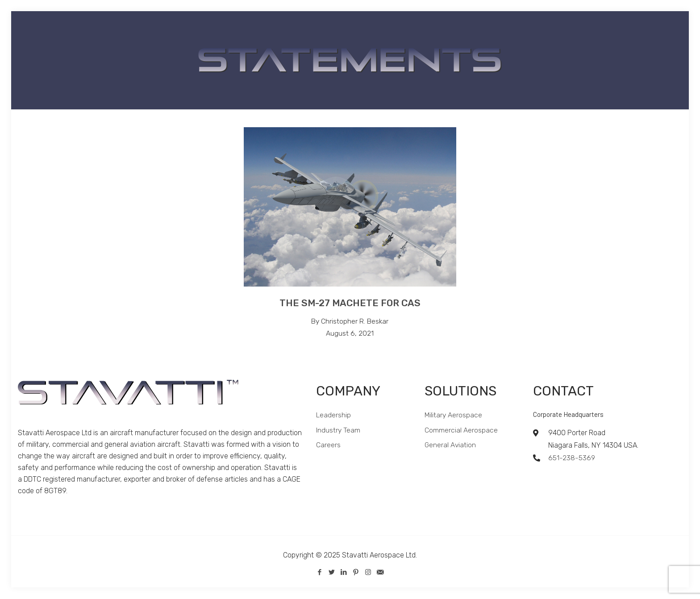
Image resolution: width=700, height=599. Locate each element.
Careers (328, 446)
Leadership (333, 415)
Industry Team (338, 431)
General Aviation (451, 446)
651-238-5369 (572, 458)
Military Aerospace (454, 415)
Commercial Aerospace (461, 431)
